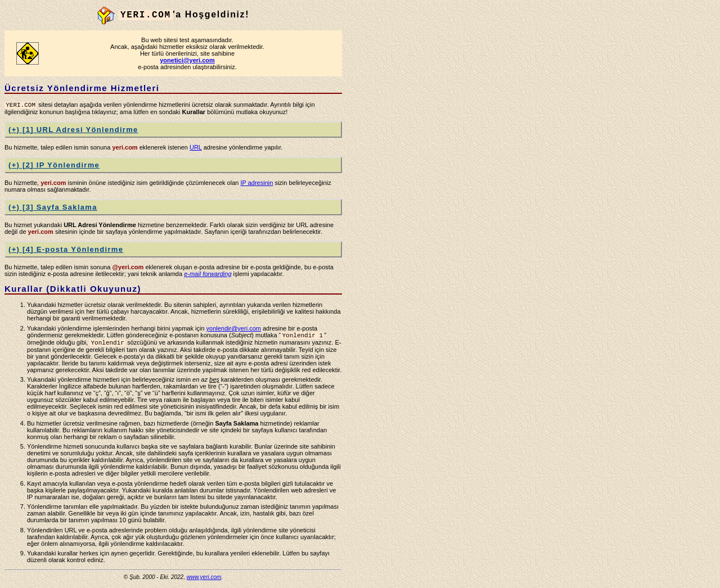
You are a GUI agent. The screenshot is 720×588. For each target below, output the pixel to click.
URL (196, 148)
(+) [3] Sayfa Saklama (53, 208)
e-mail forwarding (208, 275)
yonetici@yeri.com (187, 60)
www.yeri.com (204, 580)
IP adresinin (256, 184)
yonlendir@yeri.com (234, 329)
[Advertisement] (394, 175)
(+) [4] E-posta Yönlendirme (66, 250)
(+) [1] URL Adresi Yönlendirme (73, 131)
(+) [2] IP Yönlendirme (54, 166)
